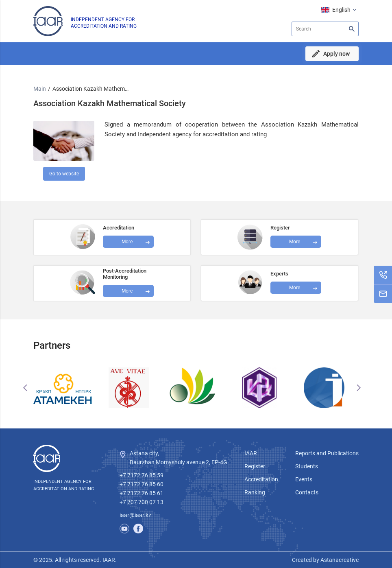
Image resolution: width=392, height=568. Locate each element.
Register (255, 466)
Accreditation (261, 479)
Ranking (255, 492)
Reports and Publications (327, 453)
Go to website (64, 174)
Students (307, 466)
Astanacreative (339, 560)
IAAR (251, 453)
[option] (66, 388)
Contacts (307, 492)
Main (40, 89)
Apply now (336, 54)
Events (304, 479)
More (127, 291)
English (341, 10)
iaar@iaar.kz (135, 515)
